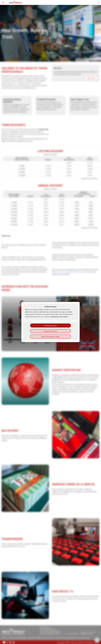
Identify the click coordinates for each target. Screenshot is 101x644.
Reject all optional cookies (50, 337)
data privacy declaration (59, 317)
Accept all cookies (50, 325)
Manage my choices (50, 331)
